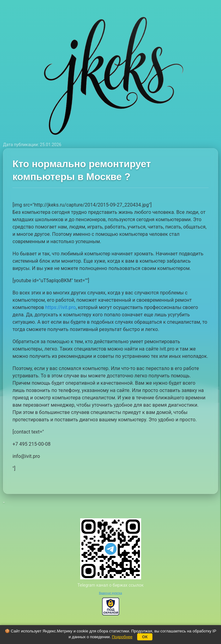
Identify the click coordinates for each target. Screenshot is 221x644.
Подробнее (122, 637)
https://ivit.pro (60, 307)
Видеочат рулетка (111, 593)
